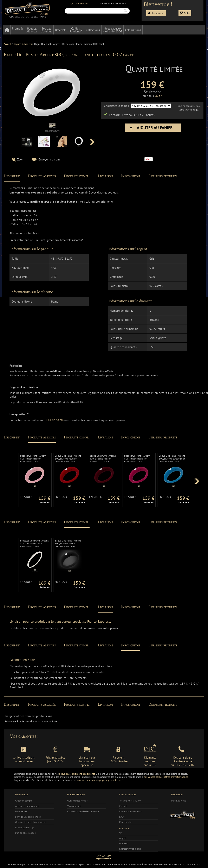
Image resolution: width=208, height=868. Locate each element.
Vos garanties (74, 806)
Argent (123, 838)
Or (121, 833)
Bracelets (61, 30)
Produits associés (42, 176)
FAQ (121, 817)
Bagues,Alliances (32, 30)
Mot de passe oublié (25, 833)
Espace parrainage (25, 827)
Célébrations (133, 30)
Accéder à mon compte (27, 806)
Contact (123, 806)
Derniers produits (163, 176)
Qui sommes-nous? (80, 4)
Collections (93, 30)
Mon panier (21, 811)
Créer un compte (24, 801)
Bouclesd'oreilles (46, 30)
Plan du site (125, 822)
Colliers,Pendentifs (76, 30)
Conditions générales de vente (83, 811)
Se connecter (158, 13)
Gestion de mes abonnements (31, 822)
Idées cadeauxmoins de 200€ (112, 30)
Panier (187, 13)
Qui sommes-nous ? (77, 801)
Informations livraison (131, 811)
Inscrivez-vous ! (179, 801)
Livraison (105, 176)
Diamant (124, 843)
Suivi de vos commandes (28, 817)
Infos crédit (131, 176)
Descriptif (12, 176)
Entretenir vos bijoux (130, 849)
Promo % (18, 28)
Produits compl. (77, 176)
